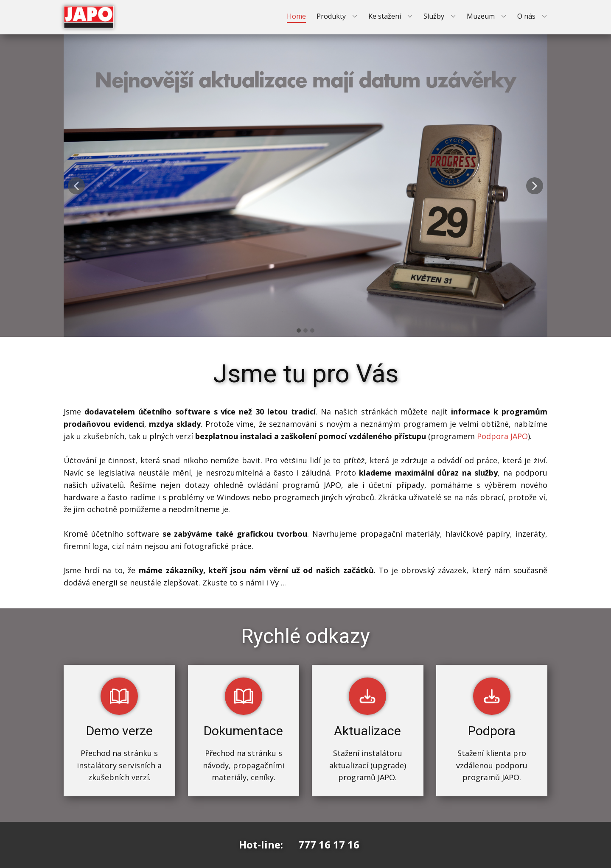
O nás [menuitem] (526, 16)
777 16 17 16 (329, 844)
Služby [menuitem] (434, 16)
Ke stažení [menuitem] (385, 16)
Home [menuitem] (296, 16)
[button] (76, 186)
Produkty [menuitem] (331, 16)
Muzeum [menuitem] (481, 16)
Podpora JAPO (502, 436)
